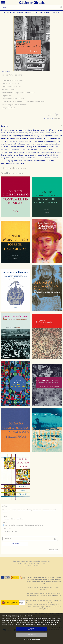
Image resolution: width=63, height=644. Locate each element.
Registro (28, 13)
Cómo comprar (57, 13)
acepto (31, 629)
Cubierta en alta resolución (13, 168)
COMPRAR (59, 119)
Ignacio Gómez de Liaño (12, 75)
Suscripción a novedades (41, 13)
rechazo (32, 635)
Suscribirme (15, 544)
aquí (48, 623)
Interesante (53, 550)
